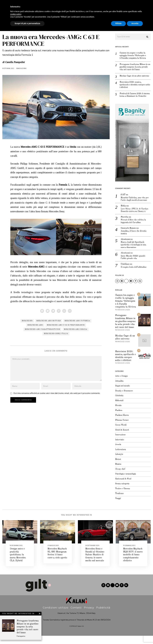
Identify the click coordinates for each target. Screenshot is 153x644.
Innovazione (21, 68)
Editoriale (21, 11)
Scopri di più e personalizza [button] (27, 636)
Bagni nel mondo (123, 394)
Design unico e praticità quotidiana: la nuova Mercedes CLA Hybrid (18, 563)
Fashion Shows (122, 424)
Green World (121, 433)
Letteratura (121, 458)
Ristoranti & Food (124, 487)
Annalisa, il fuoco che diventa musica (134, 240)
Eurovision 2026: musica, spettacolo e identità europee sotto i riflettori (133, 88)
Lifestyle (88, 25)
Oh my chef (120, 477)
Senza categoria (123, 492)
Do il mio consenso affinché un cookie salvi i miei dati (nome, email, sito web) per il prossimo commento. (57, 393)
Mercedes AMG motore (49, 321)
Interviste (132, 25)
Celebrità (72, 25)
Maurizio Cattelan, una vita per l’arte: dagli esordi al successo (136, 206)
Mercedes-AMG (35, 325)
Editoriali (120, 409)
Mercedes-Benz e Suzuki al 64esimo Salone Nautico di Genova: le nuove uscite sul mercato (95, 563)
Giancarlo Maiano (129, 235)
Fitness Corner (122, 428)
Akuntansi (126, 247)
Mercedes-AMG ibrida (76, 329)
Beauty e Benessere (51, 25)
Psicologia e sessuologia (126, 482)
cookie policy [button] (16, 627)
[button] (147, 37)
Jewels (31, 25)
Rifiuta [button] (118, 636)
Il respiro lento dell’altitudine (134, 275)
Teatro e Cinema (123, 497)
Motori (118, 468)
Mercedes (27, 321)
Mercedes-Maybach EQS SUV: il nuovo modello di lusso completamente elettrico (133, 563)
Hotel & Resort (122, 438)
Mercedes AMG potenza (77, 321)
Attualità (116, 25)
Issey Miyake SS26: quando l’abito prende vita (134, 265)
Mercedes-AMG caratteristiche (42, 329)
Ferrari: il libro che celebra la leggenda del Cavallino (134, 228)
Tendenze (120, 502)
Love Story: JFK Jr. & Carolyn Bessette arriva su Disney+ (135, 217)
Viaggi (102, 25)
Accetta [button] (135, 636)
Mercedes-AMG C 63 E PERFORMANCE (66, 325)
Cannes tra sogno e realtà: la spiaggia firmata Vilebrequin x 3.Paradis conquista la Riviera (134, 56)
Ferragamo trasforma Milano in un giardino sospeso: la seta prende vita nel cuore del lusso (135, 67)
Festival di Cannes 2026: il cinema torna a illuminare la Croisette (133, 100)
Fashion (17, 25)
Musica (118, 472)
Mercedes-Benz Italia (56, 334)
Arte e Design (122, 384)
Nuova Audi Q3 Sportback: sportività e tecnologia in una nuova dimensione (134, 253)
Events (118, 414)
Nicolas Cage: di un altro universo (131, 78)
